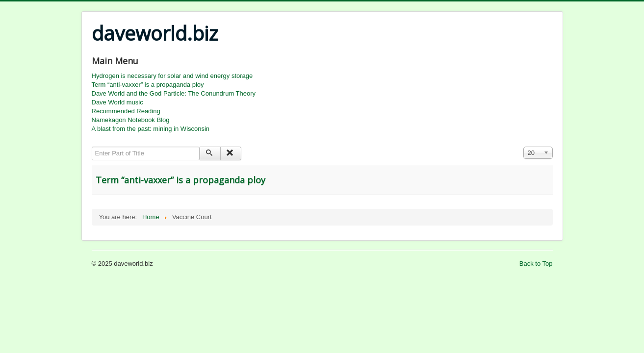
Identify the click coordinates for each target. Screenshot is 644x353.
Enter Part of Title (92, 147)
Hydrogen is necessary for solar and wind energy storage (172, 76)
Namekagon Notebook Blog (131, 120)
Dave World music (117, 102)
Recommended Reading (126, 111)
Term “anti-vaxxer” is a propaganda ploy (148, 85)
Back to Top (536, 264)
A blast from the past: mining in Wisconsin (151, 129)
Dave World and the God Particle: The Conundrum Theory (174, 93)
